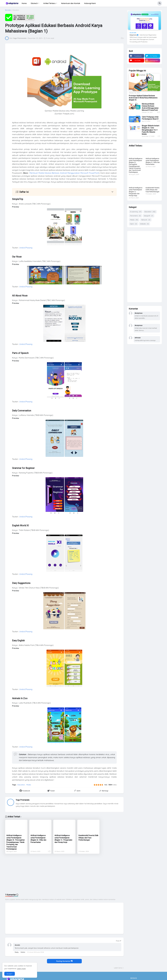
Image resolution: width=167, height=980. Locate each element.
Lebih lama (118, 968)
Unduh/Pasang (26, 248)
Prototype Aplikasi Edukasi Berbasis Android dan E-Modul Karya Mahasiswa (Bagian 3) (143, 98)
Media (29, 785)
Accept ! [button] (10, 974)
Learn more (21, 969)
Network (146, 220)
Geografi (149, 216)
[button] (160, 3)
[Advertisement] (64, 873)
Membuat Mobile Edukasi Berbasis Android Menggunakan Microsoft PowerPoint (64, 173)
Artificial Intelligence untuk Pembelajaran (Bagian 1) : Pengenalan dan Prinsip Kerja (63, 839)
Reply (17, 952)
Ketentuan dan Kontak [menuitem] (71, 3)
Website (144, 224)
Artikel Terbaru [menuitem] (49, 3)
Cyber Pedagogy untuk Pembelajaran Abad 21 (150, 118)
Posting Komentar (64, 961)
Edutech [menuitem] (34, 3)
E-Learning (136, 212)
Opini (134, 224)
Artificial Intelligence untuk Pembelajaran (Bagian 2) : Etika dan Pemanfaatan (38, 839)
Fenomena (135, 216)
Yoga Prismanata (23, 800)
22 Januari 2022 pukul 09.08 (36, 952)
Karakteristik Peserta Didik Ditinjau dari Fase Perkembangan (88, 838)
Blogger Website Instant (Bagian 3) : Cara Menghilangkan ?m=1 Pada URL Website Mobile (151, 130)
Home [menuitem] (24, 3)
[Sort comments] (119, 941)
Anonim (17, 945)
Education (16, 10)
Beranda (8, 10)
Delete (23, 952)
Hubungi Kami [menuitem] (90, 3)
